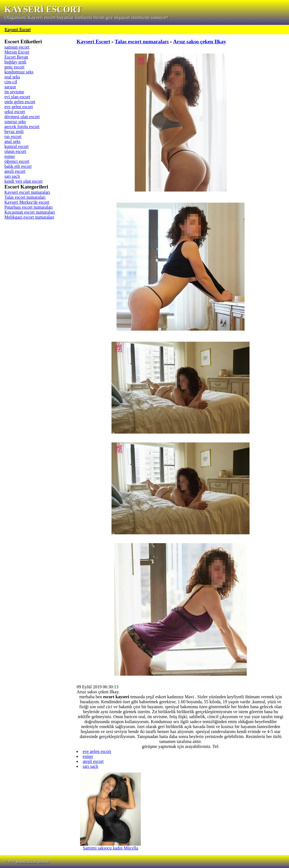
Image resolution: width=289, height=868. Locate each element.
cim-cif (11, 82)
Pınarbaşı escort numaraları (29, 207)
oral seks (12, 77)
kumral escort (17, 146)
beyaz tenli (14, 132)
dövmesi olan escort (22, 117)
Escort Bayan (16, 57)
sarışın (10, 87)
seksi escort (15, 112)
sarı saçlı (12, 176)
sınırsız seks (15, 122)
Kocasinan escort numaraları (30, 212)
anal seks (12, 141)
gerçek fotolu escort (22, 127)
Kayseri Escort (18, 29)
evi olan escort (17, 97)
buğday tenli (15, 62)
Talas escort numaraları (25, 197)
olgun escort (15, 151)
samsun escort (17, 47)
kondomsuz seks (19, 72)
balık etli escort (18, 166)
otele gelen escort (20, 102)
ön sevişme (14, 92)
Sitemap (44, 861)
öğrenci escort (17, 161)
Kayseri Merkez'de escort (27, 202)
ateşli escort (15, 171)
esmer (10, 156)
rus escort (13, 136)
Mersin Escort (17, 52)
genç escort (14, 67)
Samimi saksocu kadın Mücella (110, 846)
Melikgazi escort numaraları (29, 217)
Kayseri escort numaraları (27, 192)
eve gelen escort (19, 107)
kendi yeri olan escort (23, 181)
